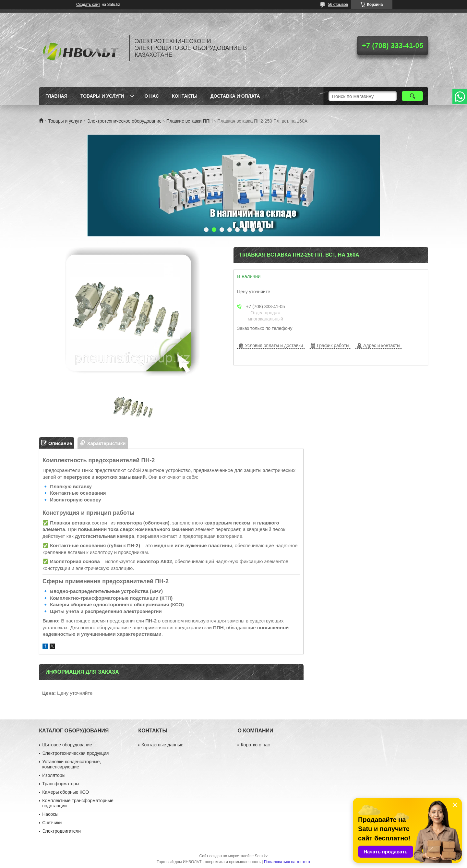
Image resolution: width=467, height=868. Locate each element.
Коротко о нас (255, 745)
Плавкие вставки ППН (190, 121)
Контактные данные (162, 745)
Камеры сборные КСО (66, 792)
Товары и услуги (102, 96)
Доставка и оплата (235, 96)
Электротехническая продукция (75, 753)
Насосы (50, 814)
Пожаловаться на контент (287, 862)
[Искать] (412, 96)
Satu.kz (261, 856)
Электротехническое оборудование (125, 121)
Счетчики (52, 823)
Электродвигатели (61, 831)
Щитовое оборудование (67, 745)
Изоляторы (54, 775)
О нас (152, 96)
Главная (56, 96)
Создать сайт (88, 5)
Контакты (185, 96)
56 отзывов (338, 5)
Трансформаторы (61, 784)
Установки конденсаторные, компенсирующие (72, 764)
